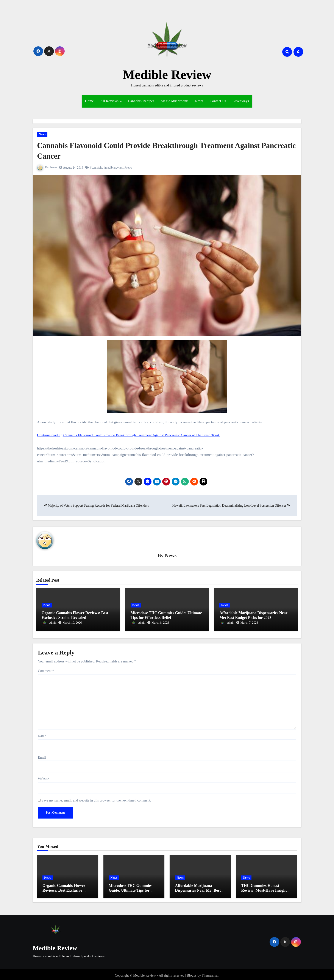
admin (49, 623)
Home (89, 101)
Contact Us (218, 101)
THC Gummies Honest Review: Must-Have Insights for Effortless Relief (265, 888)
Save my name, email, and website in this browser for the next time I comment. (96, 798)
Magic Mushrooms (175, 101)
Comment (46, 669)
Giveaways (241, 101)
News (199, 101)
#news (128, 168)
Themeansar (210, 974)
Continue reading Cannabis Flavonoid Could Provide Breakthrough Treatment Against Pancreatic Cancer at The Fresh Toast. (129, 435)
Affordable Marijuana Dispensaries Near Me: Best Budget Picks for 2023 (253, 616)
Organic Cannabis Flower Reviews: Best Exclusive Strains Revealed (75, 616)
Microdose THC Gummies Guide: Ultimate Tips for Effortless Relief (166, 616)
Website (43, 777)
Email (42, 755)
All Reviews (110, 101)
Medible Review (167, 75)
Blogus (192, 974)
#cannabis (96, 168)
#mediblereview (113, 168)
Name (42, 734)
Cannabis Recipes (141, 101)
